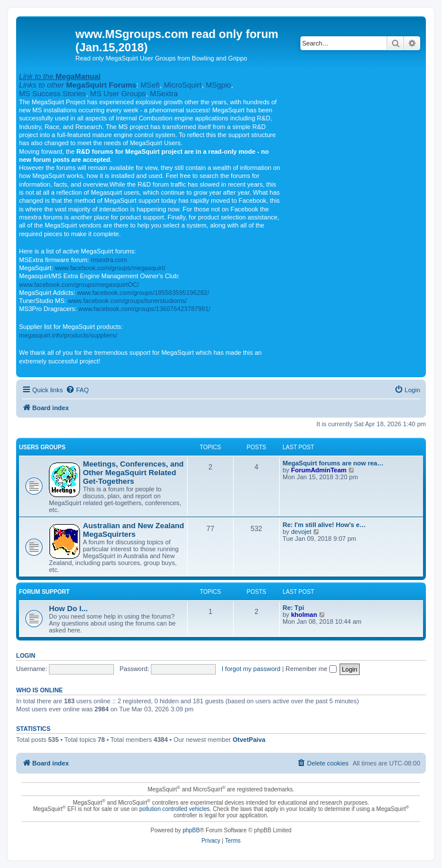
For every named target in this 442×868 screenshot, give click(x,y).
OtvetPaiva (249, 740)
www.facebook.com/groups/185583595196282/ (143, 293)
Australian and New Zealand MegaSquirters (134, 530)
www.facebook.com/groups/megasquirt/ (110, 268)
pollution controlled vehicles (174, 809)
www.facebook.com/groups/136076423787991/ (144, 309)
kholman (304, 615)
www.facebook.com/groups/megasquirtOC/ (79, 285)
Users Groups (42, 447)
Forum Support (44, 592)
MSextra (164, 94)
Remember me (311, 669)
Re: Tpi (293, 608)
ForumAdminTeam (319, 470)
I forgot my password (251, 669)
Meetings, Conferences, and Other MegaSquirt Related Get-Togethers (133, 473)
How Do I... (68, 609)
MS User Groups (118, 94)
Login (26, 655)
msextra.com (109, 260)
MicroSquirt (182, 85)
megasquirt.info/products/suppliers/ (68, 335)
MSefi (150, 85)
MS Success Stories (52, 94)
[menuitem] (77, 390)
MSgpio (218, 85)
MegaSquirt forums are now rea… (333, 463)
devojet (301, 532)
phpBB (191, 830)
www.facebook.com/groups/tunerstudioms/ (127, 301)
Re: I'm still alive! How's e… (324, 525)
